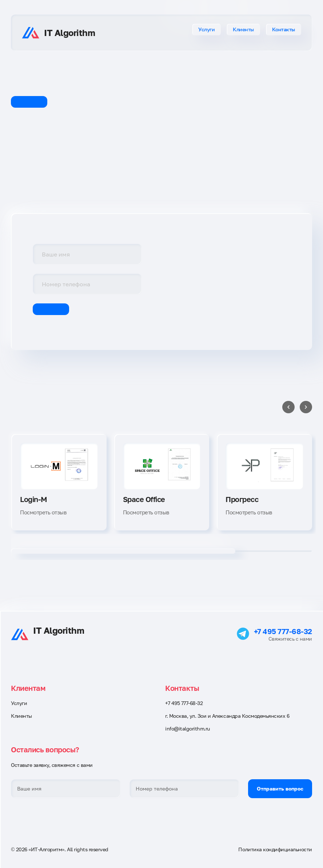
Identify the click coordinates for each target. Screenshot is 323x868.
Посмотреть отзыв (43, 512)
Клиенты (243, 29)
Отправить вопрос (280, 789)
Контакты (284, 29)
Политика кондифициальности (275, 849)
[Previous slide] (288, 407)
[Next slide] (306, 407)
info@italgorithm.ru (188, 728)
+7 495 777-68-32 (283, 631)
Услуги (206, 29)
